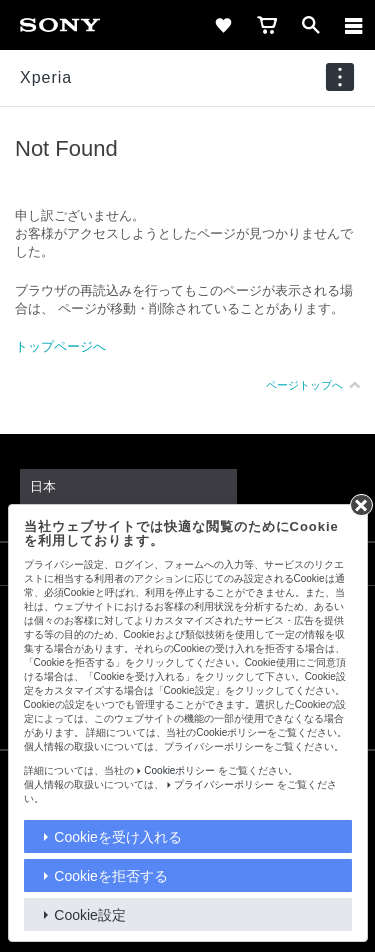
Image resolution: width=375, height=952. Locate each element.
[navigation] (340, 77)
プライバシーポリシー (224, 784)
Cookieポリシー (179, 770)
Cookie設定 (90, 915)
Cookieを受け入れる (118, 837)
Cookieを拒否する (111, 876)
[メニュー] (354, 25)
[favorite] (223, 25)
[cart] (267, 25)
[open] (311, 25)
